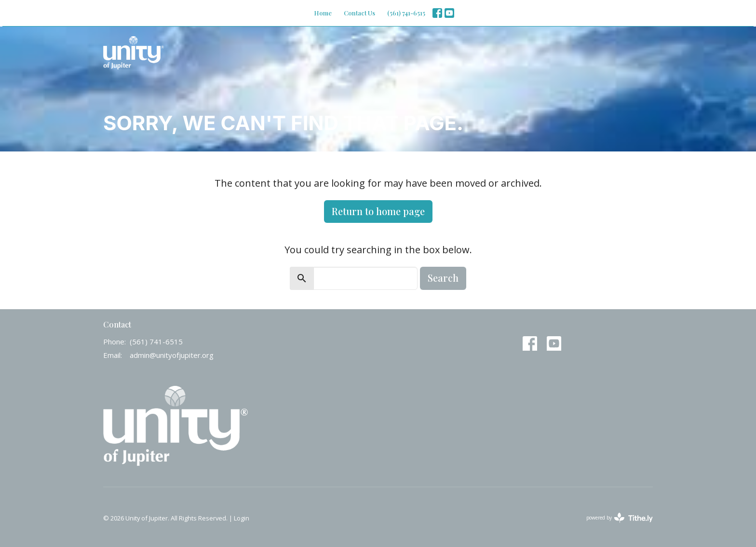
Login (242, 518)
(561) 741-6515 (406, 13)
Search (443, 278)
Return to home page (378, 211)
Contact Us (359, 13)
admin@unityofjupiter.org (172, 355)
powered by (620, 518)
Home (323, 13)
